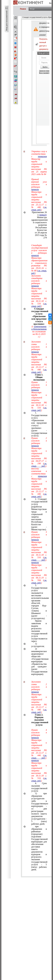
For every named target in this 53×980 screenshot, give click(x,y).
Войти (45, 67)
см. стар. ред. (39, 208)
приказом (42, 156)
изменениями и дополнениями (39, 328)
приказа (35, 189)
